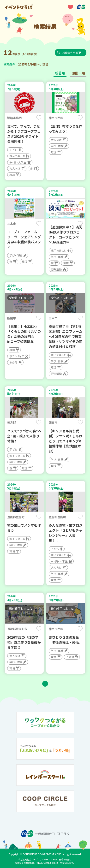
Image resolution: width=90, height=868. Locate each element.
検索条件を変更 (72, 53)
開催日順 (78, 73)
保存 (39, 118)
